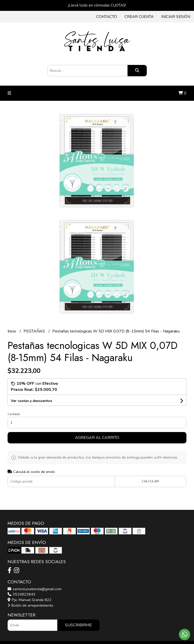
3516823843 (21, 594)
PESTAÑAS (35, 331)
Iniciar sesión (176, 17)
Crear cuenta (139, 17)
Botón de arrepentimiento (30, 605)
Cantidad (14, 414)
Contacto (107, 17)
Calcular (150, 481)
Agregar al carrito (97, 438)
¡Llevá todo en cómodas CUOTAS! (97, 5)
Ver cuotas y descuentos (31, 401)
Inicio (12, 331)
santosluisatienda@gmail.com (34, 589)
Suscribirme (78, 625)
